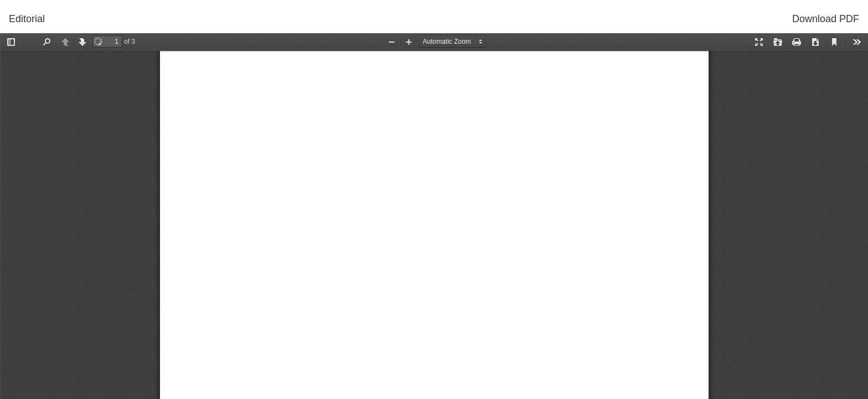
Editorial (27, 19)
